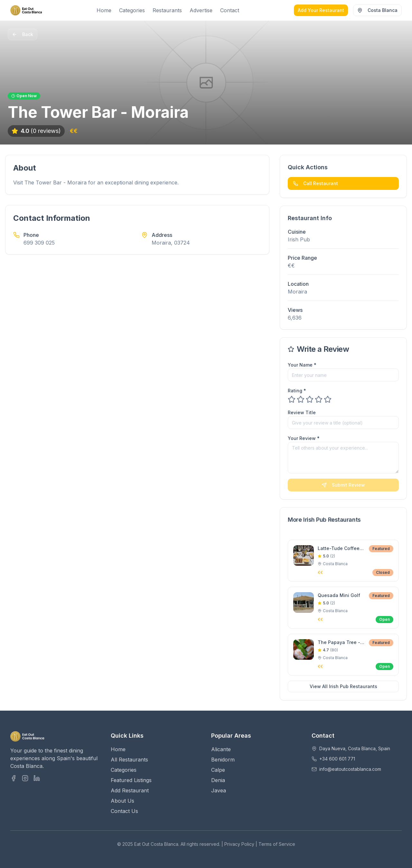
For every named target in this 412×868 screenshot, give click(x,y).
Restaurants (167, 10)
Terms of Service (277, 844)
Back (23, 34)
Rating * (297, 391)
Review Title (302, 412)
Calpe (218, 770)
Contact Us (124, 811)
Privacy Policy (239, 844)
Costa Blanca (377, 10)
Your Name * (302, 365)
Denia (218, 780)
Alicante (221, 749)
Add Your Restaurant (321, 10)
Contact (230, 10)
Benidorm (223, 760)
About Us (122, 801)
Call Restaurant (315, 183)
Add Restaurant (130, 790)
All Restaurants (129, 760)
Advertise (201, 10)
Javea (219, 790)
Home (104, 10)
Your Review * (304, 438)
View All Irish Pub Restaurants (343, 686)
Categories (132, 10)
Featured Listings (131, 780)
